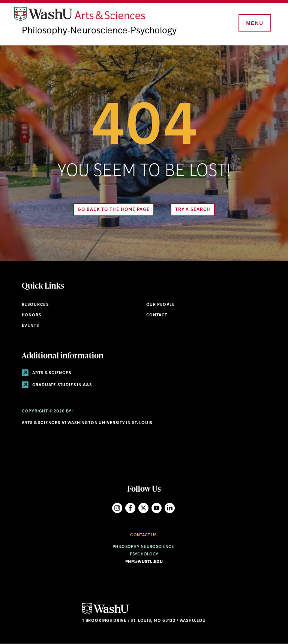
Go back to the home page (114, 210)
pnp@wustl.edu (144, 562)
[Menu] (254, 23)
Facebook (130, 508)
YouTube (157, 508)
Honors (31, 315)
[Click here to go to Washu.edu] (105, 613)
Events (30, 326)
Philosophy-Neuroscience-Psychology (99, 31)
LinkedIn (170, 508)
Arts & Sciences (46, 373)
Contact (157, 315)
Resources (35, 305)
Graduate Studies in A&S (57, 385)
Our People (161, 305)
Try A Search (193, 210)
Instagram (117, 508)
